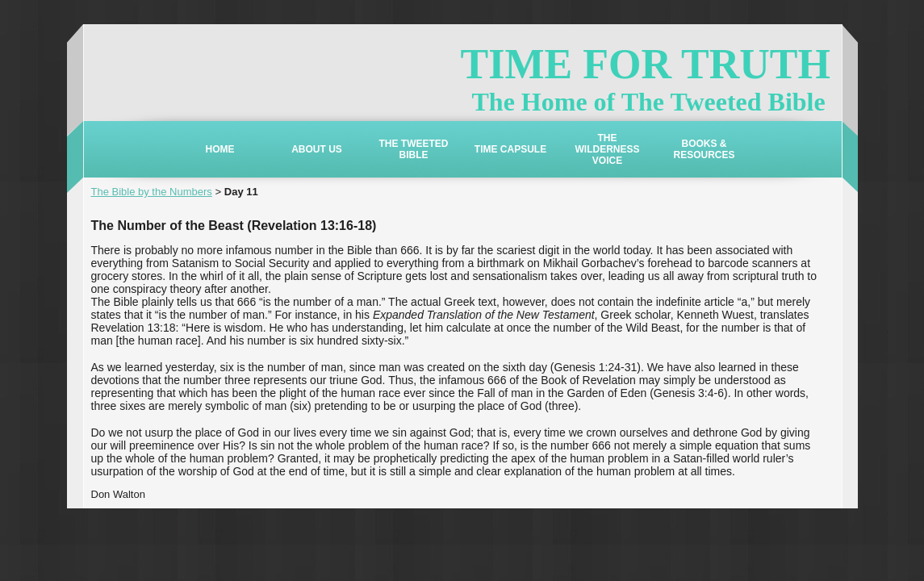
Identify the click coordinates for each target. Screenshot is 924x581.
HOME (220, 149)
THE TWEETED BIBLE (414, 149)
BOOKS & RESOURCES (704, 149)
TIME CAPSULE (510, 149)
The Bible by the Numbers (152, 192)
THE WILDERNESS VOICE (607, 149)
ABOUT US (317, 149)
